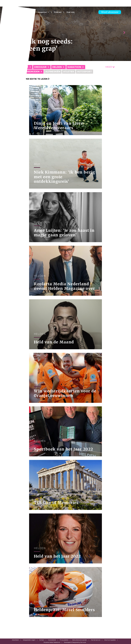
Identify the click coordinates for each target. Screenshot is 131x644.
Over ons (70, 12)
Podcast (58, 12)
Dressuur (40, 67)
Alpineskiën (53, 72)
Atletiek (69, 72)
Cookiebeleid (52, 640)
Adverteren (15, 640)
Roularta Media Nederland (52, 642)
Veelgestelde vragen (29, 640)
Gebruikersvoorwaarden (80, 640)
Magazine (42, 12)
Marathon (74, 67)
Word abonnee (110, 12)
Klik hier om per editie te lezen (30, 79)
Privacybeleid (64, 640)
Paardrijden (31, 72)
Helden (57, 67)
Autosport (85, 72)
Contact (42, 640)
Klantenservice (96, 640)
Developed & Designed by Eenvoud (75, 642)
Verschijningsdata (110, 640)
